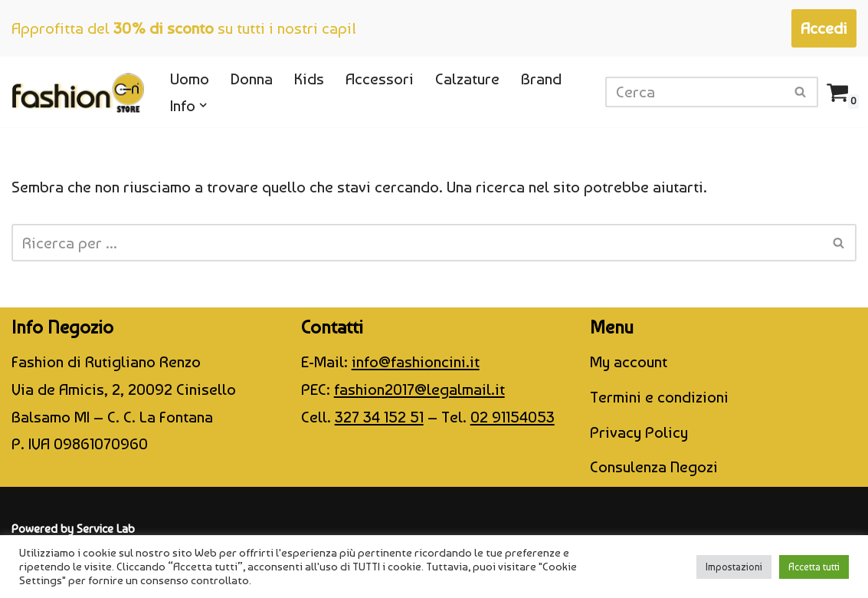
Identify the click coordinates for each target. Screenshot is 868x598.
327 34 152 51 (379, 417)
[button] (203, 105)
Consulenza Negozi (654, 467)
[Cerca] (694, 92)
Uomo (190, 79)
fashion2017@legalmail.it (419, 389)
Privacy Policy (639, 432)
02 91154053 (513, 417)
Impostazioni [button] (734, 567)
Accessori (380, 79)
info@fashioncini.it (416, 361)
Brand (541, 79)
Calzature (467, 79)
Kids (309, 79)
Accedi (824, 28)
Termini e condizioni (659, 397)
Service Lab (106, 529)
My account (629, 361)
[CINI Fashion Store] (78, 92)
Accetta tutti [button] (814, 567)
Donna (252, 79)
